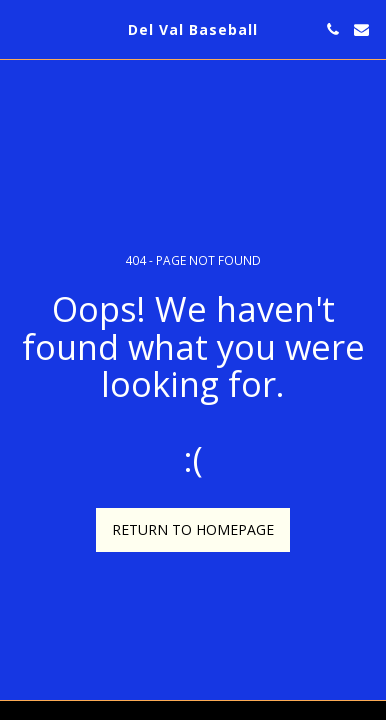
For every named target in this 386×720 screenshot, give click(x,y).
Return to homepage (193, 529)
